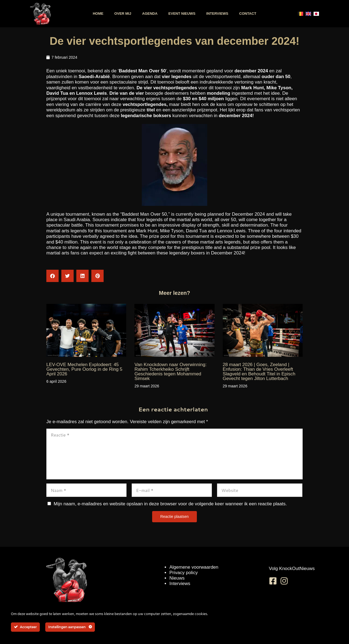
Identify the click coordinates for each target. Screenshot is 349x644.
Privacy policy (183, 573)
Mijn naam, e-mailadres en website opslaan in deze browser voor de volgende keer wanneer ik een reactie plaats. (170, 504)
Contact (248, 14)
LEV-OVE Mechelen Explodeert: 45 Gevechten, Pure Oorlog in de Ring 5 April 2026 (84, 369)
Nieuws (177, 578)
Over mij (123, 14)
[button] (52, 276)
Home (98, 14)
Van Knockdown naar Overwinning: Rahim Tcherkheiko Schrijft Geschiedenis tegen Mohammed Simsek (170, 372)
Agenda (150, 14)
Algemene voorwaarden (194, 567)
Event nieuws (182, 14)
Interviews (217, 14)
